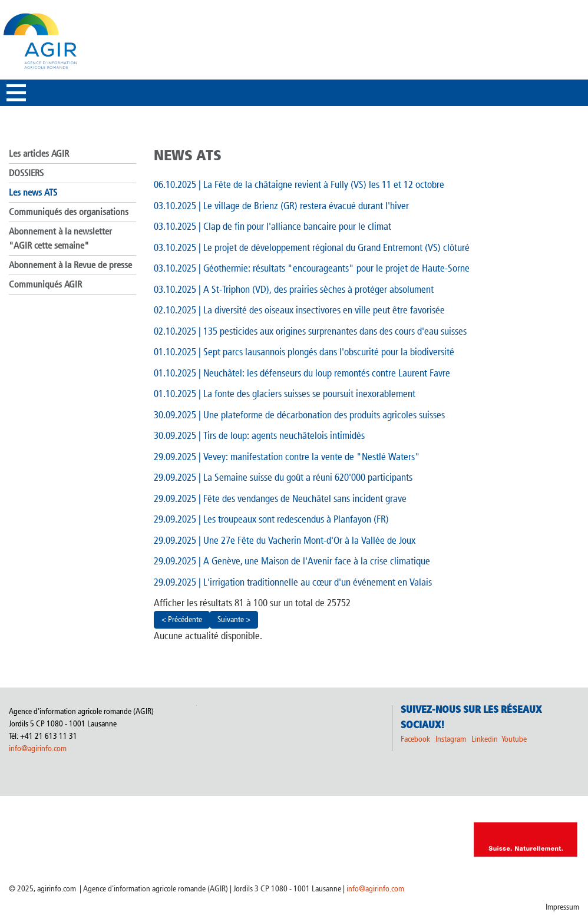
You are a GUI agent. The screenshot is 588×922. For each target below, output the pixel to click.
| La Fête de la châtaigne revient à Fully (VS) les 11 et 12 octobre (299, 184)
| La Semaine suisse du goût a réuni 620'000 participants (283, 477)
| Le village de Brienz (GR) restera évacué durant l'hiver (281, 206)
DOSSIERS (26, 173)
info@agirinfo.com (38, 748)
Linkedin (485, 739)
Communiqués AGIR (45, 284)
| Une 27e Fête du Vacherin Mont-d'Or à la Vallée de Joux (285, 540)
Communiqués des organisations (69, 212)
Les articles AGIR (39, 153)
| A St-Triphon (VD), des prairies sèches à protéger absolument (294, 289)
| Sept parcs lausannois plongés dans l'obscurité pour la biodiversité (304, 352)
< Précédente (182, 619)
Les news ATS (33, 192)
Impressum (562, 907)
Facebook (415, 739)
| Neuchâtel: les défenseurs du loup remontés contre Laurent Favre (302, 373)
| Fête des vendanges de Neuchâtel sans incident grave (280, 498)
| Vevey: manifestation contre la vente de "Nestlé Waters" (287, 457)
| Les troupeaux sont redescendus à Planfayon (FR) (271, 519)
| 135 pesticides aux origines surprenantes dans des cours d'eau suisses (310, 331)
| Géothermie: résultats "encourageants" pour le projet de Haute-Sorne (312, 268)
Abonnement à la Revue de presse (70, 265)
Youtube (514, 739)
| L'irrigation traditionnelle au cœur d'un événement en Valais (293, 582)
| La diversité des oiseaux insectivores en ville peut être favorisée (299, 310)
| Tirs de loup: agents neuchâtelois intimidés (259, 435)
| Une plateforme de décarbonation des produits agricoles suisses (299, 415)
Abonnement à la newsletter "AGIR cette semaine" (60, 238)
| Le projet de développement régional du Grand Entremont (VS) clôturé (312, 247)
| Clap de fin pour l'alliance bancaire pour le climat (272, 226)
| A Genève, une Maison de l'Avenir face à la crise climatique (292, 561)
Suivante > (234, 619)
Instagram (451, 739)
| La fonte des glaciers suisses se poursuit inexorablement (285, 394)
